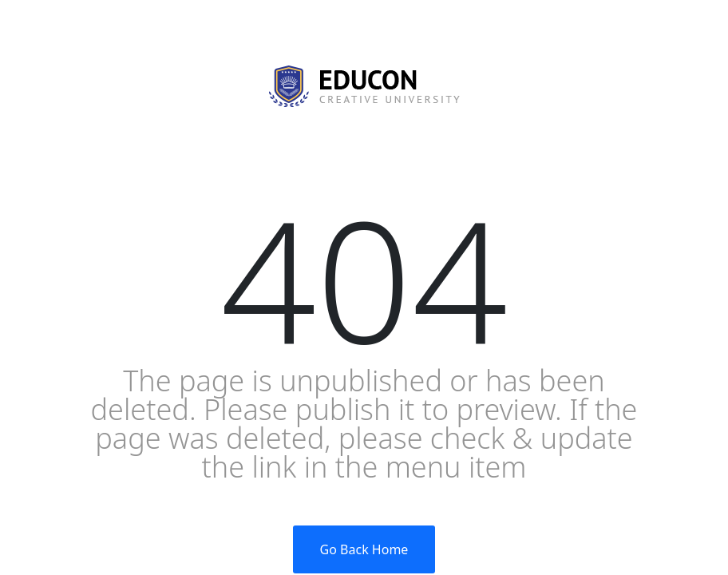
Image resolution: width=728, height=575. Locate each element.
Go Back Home (364, 549)
